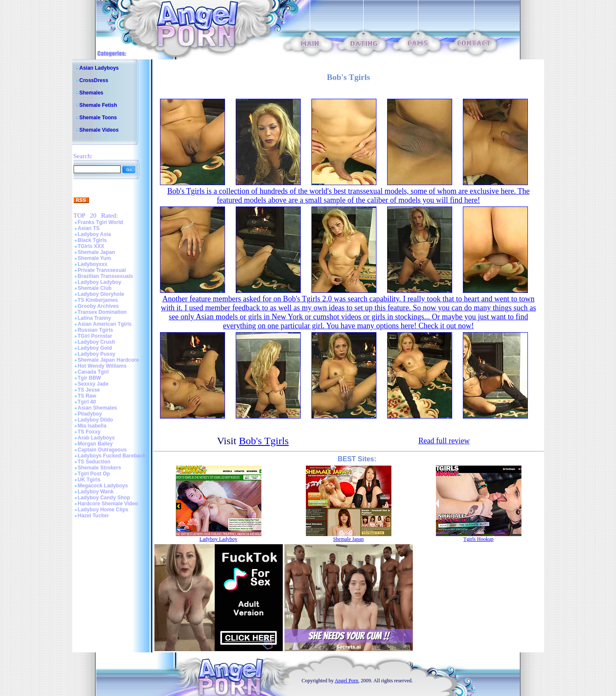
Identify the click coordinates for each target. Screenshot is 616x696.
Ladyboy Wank (96, 492)
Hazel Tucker (93, 516)
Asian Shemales (98, 408)
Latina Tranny (95, 318)
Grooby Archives (98, 306)
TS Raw (87, 396)
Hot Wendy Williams (102, 366)
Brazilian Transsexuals (105, 276)
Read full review (444, 441)
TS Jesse (89, 390)
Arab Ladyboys (96, 438)
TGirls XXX (91, 246)
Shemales (92, 93)
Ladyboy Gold (95, 348)
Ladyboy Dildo (96, 420)
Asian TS (89, 228)
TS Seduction (94, 462)
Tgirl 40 (87, 402)
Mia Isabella (92, 426)
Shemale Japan (96, 252)
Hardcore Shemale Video (108, 504)
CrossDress (94, 80)
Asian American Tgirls (105, 324)
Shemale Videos (99, 130)
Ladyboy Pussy (97, 354)
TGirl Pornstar (95, 336)
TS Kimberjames (98, 300)
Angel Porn (346, 681)
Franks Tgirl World (101, 222)
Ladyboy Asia (95, 234)
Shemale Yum (95, 258)
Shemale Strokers (99, 468)
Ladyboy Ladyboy (100, 282)
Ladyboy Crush (96, 342)
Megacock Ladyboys (103, 486)
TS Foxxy (89, 432)
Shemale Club (95, 288)
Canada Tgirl (93, 372)
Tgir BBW (90, 378)
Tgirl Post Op (94, 474)
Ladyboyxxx (93, 264)
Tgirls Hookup (478, 539)
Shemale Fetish (98, 105)
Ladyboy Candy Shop (104, 498)
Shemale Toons (98, 118)
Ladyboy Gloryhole (101, 294)
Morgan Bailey (95, 444)
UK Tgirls (89, 480)
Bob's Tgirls (264, 441)
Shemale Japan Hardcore (108, 360)
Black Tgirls (92, 240)
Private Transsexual (102, 270)
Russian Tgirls (96, 330)
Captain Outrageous (102, 450)
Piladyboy (90, 414)
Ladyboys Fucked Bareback (112, 456)
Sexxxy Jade (93, 384)
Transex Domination (102, 312)
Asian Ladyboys (99, 68)
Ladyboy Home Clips (103, 510)
